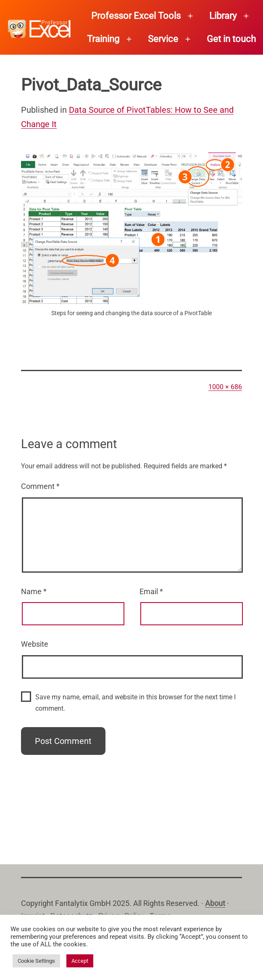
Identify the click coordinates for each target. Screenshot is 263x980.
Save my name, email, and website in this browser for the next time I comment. (135, 703)
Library (223, 16)
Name (34, 591)
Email (151, 591)
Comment (40, 486)
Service (163, 39)
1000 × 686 (225, 387)
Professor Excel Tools (136, 16)
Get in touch (231, 39)
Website (35, 644)
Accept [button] (80, 961)
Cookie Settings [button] (36, 961)
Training (103, 39)
